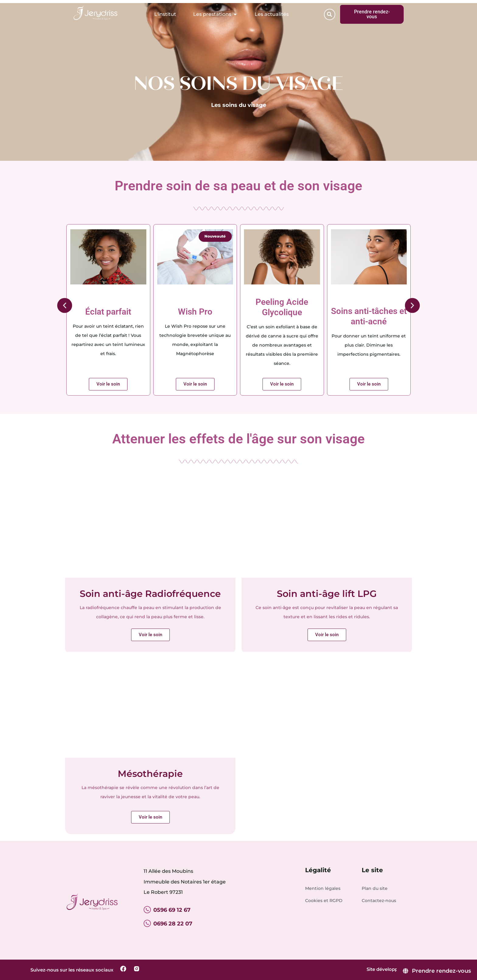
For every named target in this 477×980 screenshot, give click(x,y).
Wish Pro (195, 312)
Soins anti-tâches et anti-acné (369, 316)
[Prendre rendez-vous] (437, 971)
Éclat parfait (108, 312)
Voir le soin (150, 817)
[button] (330, 14)
